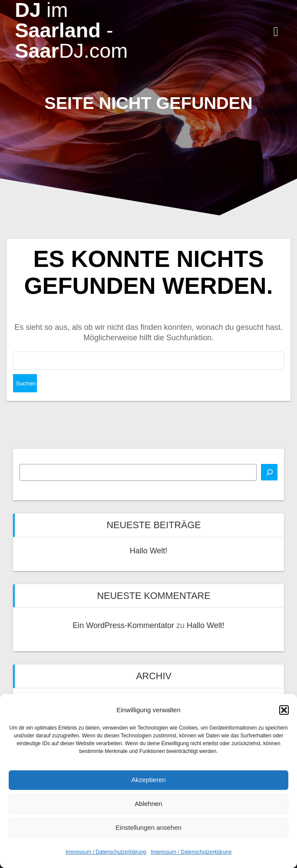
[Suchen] (269, 472)
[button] (284, 710)
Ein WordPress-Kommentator (123, 625)
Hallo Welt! (149, 551)
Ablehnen (148, 804)
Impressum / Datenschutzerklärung (106, 852)
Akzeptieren (148, 780)
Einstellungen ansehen (148, 827)
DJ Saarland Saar (71, 30)
